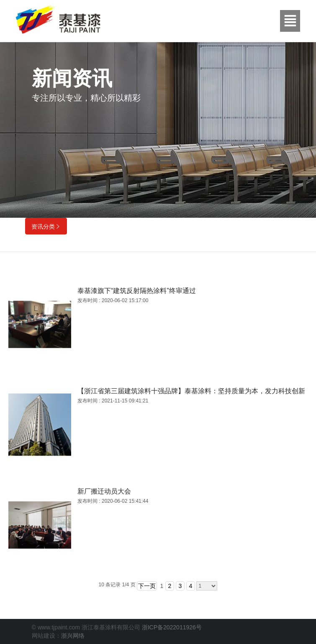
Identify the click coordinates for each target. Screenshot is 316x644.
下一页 (147, 586)
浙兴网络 (73, 636)
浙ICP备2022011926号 (172, 627)
